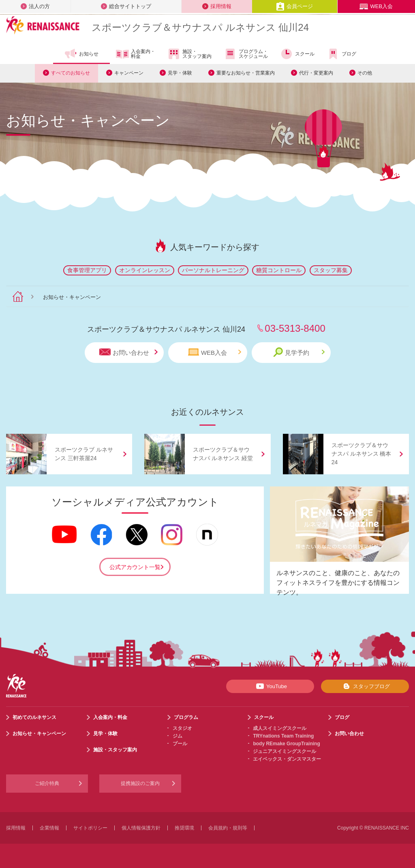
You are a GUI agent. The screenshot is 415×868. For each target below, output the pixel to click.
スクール (297, 54)
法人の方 (35, 6)
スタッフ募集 (331, 270)
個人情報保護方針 (141, 828)
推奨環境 (184, 828)
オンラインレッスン (145, 270)
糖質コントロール (279, 270)
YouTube (270, 686)
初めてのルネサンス (34, 717)
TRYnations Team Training (283, 736)
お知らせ (81, 54)
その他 (365, 73)
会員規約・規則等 (228, 828)
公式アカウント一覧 (135, 567)
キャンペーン (129, 73)
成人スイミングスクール (280, 728)
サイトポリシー (90, 828)
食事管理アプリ (87, 270)
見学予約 (299, 352)
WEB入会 (376, 6)
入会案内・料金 (136, 54)
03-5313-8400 (295, 328)
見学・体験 (180, 73)
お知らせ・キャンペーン (39, 734)
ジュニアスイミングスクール (285, 751)
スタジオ (182, 728)
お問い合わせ (128, 352)
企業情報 (49, 828)
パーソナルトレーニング (213, 270)
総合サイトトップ (126, 6)
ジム (178, 736)
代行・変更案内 (316, 73)
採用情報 (217, 6)
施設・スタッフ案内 (189, 54)
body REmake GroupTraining (286, 744)
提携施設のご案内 (140, 783)
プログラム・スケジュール (246, 54)
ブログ (341, 54)
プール (180, 744)
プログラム (186, 717)
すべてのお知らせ (71, 73)
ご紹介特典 (47, 783)
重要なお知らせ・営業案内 (246, 73)
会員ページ (294, 6)
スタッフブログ (365, 686)
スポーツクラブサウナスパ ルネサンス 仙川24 (200, 27)
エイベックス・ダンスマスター (287, 759)
